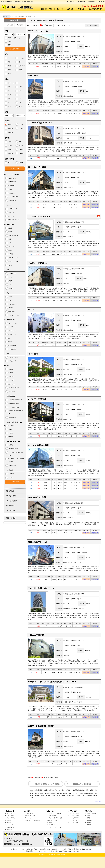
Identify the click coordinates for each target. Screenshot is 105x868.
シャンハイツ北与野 (37, 404)
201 (32, 67)
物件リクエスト (11, 506)
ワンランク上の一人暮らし (55, 825)
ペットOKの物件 (52, 827)
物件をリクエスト (30, 827)
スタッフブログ (11, 829)
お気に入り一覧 (11, 511)
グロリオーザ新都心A (38, 267)
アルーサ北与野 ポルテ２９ (41, 597)
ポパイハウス (34, 76)
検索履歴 (91, 2)
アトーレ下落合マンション (40, 124)
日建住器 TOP (47, 9)
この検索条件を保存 (92, 25)
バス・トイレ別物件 (53, 832)
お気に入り (86, 67)
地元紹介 (9, 834)
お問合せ (70, 9)
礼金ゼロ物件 (51, 836)
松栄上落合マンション (38, 550)
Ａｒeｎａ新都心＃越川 (38, 451)
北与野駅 (89, 834)
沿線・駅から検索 (11, 501)
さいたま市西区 (74, 834)
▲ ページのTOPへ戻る (95, 813)
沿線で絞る (20, 25)
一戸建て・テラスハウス (54, 839)
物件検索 (60, 9)
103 (31, 489)
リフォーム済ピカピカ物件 (55, 829)
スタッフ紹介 (11, 827)
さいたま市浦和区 (74, 827)
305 (31, 210)
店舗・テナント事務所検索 (33, 832)
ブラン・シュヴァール (38, 31)
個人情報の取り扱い (96, 9)
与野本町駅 (90, 836)
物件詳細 (95, 67)
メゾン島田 (33, 359)
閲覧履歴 (81, 2)
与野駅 (89, 829)
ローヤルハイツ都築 (37, 169)
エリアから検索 (11, 496)
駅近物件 (50, 834)
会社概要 (81, 9)
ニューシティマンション (39, 219)
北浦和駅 (89, 832)
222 (31, 728)
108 (31, 588)
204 (31, 304)
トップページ (11, 825)
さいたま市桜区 (74, 832)
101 (31, 442)
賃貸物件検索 (10, 491)
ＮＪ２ (31, 314)
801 (31, 635)
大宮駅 (89, 827)
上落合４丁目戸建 (36, 645)
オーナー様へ (11, 836)
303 (31, 206)
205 (31, 395)
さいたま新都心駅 (92, 825)
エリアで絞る (9, 25)
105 (31, 492)
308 (31, 159)
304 (31, 257)
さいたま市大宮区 (74, 825)
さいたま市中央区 (74, 829)
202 (31, 541)
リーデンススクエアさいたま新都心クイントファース (52, 692)
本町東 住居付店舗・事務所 (41, 737)
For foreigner (29, 829)
